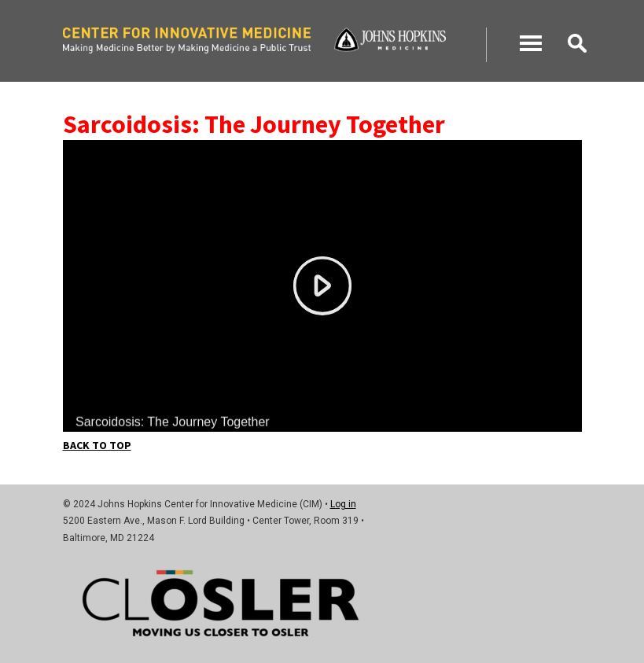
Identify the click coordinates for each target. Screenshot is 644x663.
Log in (343, 504)
